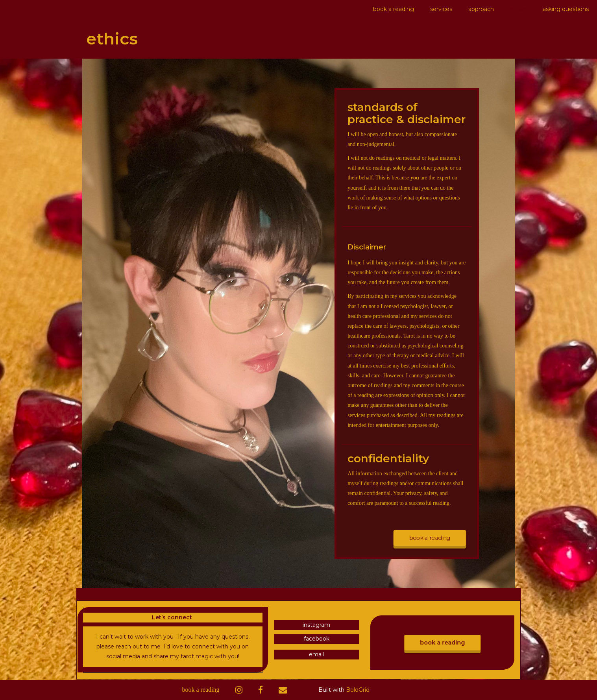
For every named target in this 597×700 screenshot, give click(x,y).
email (316, 654)
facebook (317, 639)
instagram (316, 625)
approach (481, 9)
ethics (518, 9)
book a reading (394, 9)
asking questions (566, 9)
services (441, 9)
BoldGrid (358, 690)
